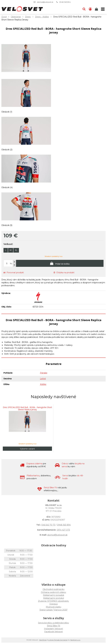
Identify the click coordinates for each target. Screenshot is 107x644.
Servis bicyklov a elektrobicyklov (53, 623)
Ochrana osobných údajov (53, 592)
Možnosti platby (54, 607)
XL (16, 250)
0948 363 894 (65, 2)
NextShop (43, 640)
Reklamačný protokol (54, 598)
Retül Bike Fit (54, 626)
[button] (84, 9)
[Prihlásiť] (90, 9)
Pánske (44, 373)
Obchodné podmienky (54, 589)
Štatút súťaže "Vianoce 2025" (54, 610)
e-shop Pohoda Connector (58, 640)
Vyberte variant (27, 449)
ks (11, 263)
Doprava (53, 604)
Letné (43, 379)
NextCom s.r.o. (75, 640)
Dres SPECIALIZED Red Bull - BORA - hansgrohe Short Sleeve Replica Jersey (27, 408)
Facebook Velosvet (54, 632)
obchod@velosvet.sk (45, 2)
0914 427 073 (63, 530)
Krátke (43, 384)
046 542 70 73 (48, 525)
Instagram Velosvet (53, 629)
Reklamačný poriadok (54, 595)
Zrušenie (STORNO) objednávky (53, 601)
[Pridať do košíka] (60, 263)
